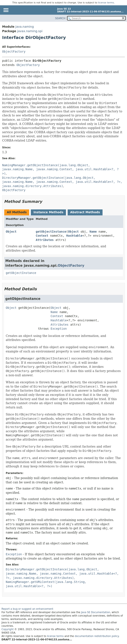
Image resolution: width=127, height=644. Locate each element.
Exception (59, 329)
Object (11, 232)
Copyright (8, 629)
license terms (106, 3)
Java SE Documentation (96, 612)
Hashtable (74, 236)
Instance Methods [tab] (48, 212)
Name (93, 232)
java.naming (25, 27)
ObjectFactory (14, 52)
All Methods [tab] (17, 212)
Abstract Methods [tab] (85, 212)
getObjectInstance (51, 232)
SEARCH (60, 18)
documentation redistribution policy (97, 636)
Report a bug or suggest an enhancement (27, 609)
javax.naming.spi (30, 31)
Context (42, 236)
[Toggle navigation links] (6, 10)
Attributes (45, 240)
